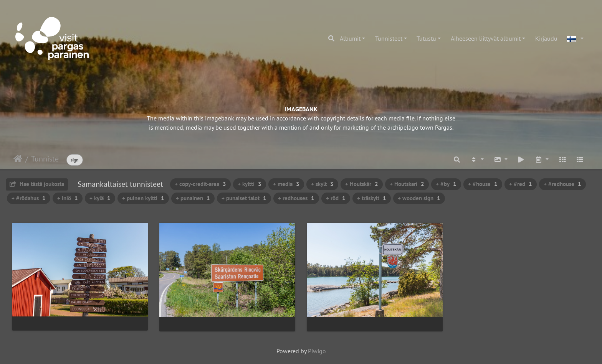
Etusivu (18, 159)
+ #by (446, 184)
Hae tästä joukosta (37, 184)
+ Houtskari (407, 184)
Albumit (350, 38)
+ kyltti (250, 184)
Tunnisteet (389, 38)
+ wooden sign (419, 198)
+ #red (521, 184)
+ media (286, 184)
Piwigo (317, 351)
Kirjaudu (546, 38)
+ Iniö (68, 198)
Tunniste (45, 159)
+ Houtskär (362, 184)
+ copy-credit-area (200, 184)
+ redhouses (296, 198)
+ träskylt (372, 198)
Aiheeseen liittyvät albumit (486, 38)
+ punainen (193, 198)
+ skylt (322, 184)
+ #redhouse (562, 184)
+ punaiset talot (244, 198)
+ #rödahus (29, 198)
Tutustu (426, 38)
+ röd (336, 198)
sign (75, 160)
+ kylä (100, 198)
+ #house (483, 184)
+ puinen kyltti (143, 198)
